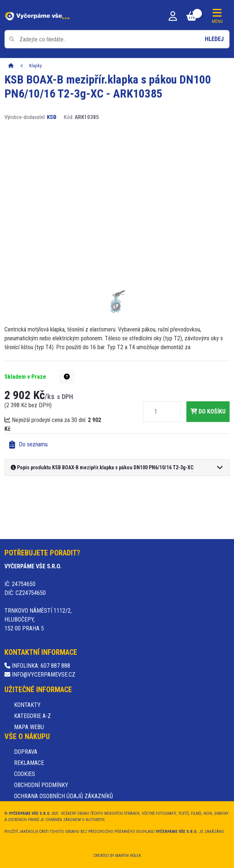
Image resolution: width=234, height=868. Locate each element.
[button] (67, 377)
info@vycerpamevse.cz (40, 675)
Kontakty (27, 705)
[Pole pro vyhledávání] (117, 39)
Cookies (25, 774)
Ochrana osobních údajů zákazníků (63, 796)
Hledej (214, 39)
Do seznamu (28, 445)
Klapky (35, 66)
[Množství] (156, 412)
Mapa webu (29, 727)
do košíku (208, 411)
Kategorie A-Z (32, 716)
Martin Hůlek (128, 856)
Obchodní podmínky (41, 785)
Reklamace (29, 763)
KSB (52, 117)
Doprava (26, 752)
